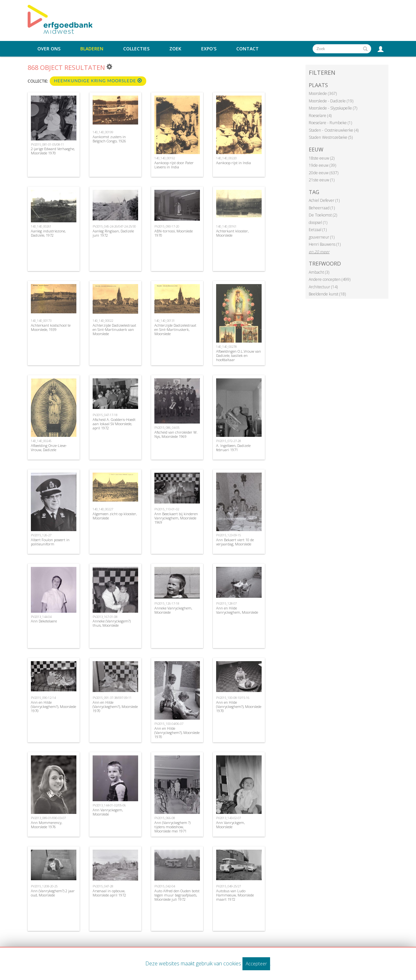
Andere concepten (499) (330, 279)
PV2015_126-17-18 (167, 603)
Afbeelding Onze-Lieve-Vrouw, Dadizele (49, 448)
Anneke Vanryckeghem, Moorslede (173, 610)
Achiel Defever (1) (324, 200)
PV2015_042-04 (165, 886)
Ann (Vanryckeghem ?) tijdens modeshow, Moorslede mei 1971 (172, 827)
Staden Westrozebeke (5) (331, 137)
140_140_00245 (41, 441)
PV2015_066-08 (165, 818)
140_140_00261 (41, 226)
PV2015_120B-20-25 (44, 886)
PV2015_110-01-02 (167, 509)
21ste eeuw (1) (322, 180)
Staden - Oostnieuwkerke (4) (334, 130)
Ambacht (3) (319, 272)
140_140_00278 (226, 347)
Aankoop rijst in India (234, 163)
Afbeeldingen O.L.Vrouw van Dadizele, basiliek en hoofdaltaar (239, 355)
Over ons (49, 49)
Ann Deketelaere (44, 621)
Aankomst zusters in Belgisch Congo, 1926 (109, 139)
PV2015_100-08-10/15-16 (233, 698)
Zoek (175, 49)
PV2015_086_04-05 (167, 428)
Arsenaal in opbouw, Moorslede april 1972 (109, 893)
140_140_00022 (103, 321)
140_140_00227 (103, 509)
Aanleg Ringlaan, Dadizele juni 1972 (113, 233)
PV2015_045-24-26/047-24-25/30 (114, 226)
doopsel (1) (318, 222)
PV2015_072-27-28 (228, 441)
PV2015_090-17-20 (167, 226)
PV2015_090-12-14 (43, 698)
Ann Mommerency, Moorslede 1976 (46, 825)
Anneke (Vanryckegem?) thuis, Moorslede (112, 623)
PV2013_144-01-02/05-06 (109, 805)
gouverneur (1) (322, 237)
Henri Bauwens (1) (325, 244)
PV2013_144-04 (41, 617)
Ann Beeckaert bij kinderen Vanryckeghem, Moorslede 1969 (176, 518)
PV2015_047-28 (103, 886)
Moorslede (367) (323, 93)
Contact (247, 49)
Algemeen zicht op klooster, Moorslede (115, 516)
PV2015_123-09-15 (228, 535)
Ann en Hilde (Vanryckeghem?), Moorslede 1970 (53, 706)
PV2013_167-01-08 (105, 617)
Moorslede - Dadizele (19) (331, 101)
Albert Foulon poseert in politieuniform (50, 542)
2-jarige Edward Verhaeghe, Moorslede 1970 (53, 151)
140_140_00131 (165, 321)
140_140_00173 (41, 321)
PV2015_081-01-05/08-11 (47, 144)
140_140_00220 (226, 158)
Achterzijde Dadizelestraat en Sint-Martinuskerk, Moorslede (175, 329)
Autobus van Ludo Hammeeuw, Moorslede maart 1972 (235, 895)
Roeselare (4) (320, 116)
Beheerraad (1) (322, 208)
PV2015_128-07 (226, 603)
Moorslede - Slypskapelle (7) (333, 108)
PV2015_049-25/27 (228, 886)
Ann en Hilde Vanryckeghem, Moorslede (237, 610)
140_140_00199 (103, 132)
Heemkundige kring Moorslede (98, 81)
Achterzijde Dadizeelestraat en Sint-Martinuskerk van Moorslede (114, 329)
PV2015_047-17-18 (105, 415)
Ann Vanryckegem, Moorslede (108, 812)
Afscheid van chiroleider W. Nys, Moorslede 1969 (176, 434)
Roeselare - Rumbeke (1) (330, 123)
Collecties (136, 49)
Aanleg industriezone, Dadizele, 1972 (48, 233)
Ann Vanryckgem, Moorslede (230, 825)
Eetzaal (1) (318, 230)
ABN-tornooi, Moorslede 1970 (174, 233)
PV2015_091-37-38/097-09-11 (112, 698)
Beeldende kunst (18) (327, 294)
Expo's (209, 49)
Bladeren (92, 49)
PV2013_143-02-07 (228, 818)
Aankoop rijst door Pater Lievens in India (174, 165)
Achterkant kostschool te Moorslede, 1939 (51, 327)
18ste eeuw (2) (322, 158)
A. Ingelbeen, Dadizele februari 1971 (233, 448)
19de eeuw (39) (322, 165)
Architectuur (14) (323, 287)
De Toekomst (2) (323, 215)
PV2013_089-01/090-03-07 (48, 818)
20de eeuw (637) (324, 173)
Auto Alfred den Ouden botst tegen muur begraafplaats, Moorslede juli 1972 (177, 895)
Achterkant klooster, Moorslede (232, 233)
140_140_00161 (226, 226)
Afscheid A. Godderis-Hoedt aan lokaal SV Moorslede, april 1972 (114, 424)
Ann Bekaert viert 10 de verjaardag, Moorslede (235, 542)
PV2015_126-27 (41, 535)
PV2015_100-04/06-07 (169, 724)
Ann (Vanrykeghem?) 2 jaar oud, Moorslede (53, 893)
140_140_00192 (165, 158)
